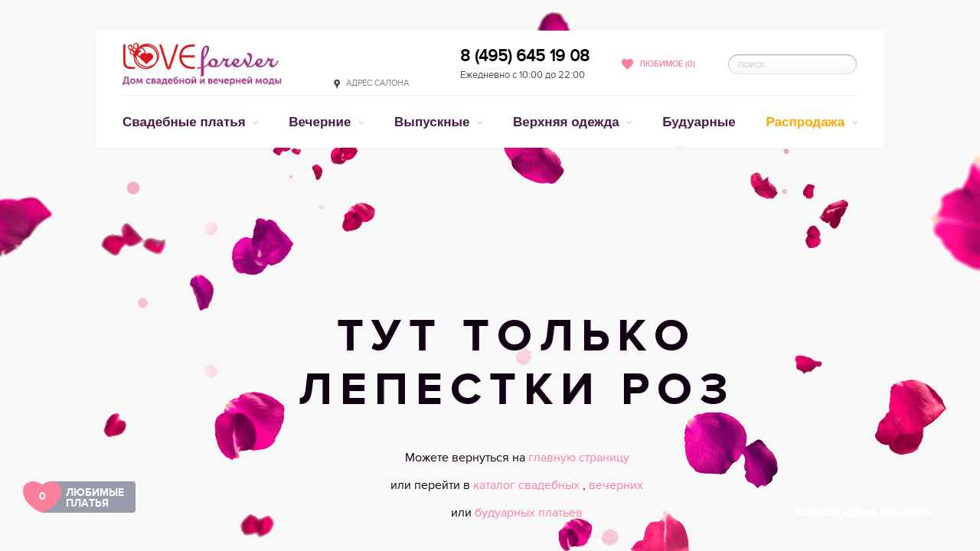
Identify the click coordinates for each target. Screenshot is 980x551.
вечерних (616, 485)
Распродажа (808, 122)
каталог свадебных (528, 485)
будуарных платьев (529, 513)
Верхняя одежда (568, 122)
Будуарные (699, 122)
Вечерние (322, 122)
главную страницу (579, 458)
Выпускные (434, 122)
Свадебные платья (186, 122)
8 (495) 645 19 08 (525, 56)
